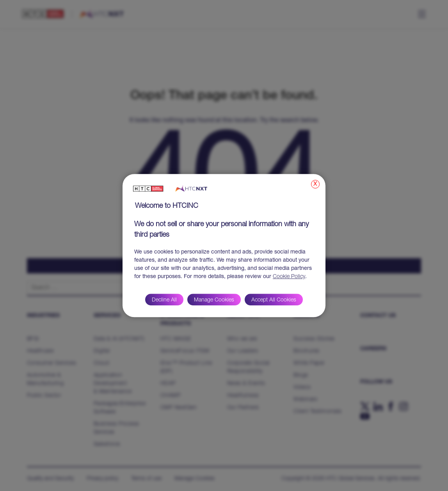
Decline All (164, 300)
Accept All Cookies (274, 300)
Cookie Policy (289, 277)
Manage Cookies (214, 300)
